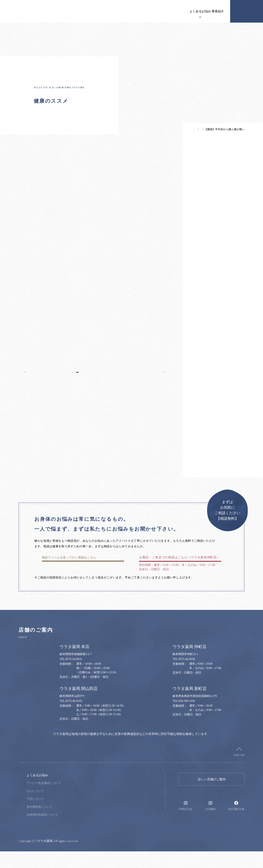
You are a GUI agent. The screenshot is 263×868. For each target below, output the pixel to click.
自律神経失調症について (68, 831)
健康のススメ (196, 11)
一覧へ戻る (95, 371)
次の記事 (156, 371)
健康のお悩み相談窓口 (247, 11)
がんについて (61, 808)
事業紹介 (175, 11)
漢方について (125, 11)
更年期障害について (65, 824)
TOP (179, 129)
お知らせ (70, 11)
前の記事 (33, 371)
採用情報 (218, 11)
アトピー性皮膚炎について (70, 800)
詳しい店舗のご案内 (212, 796)
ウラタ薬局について (96, 11)
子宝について (61, 816)
